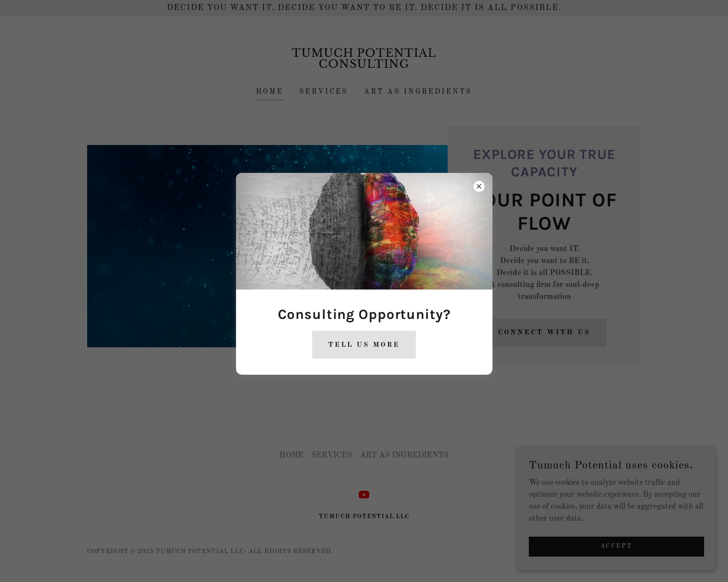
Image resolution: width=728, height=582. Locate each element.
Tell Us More (364, 345)
